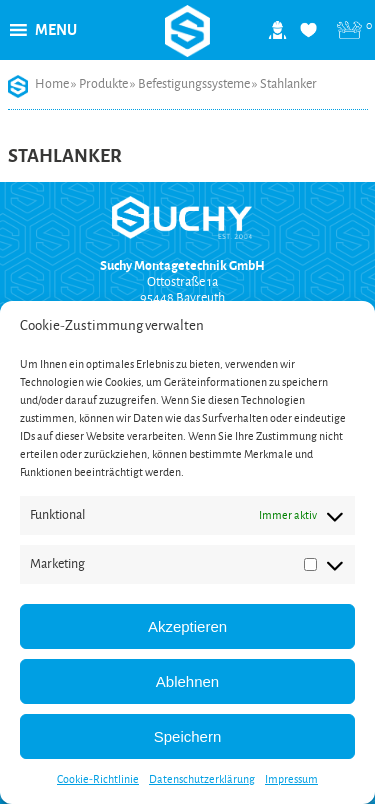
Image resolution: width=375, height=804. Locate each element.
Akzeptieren (187, 626)
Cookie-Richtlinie (98, 779)
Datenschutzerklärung (202, 779)
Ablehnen (187, 681)
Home (52, 84)
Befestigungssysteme (194, 84)
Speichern (188, 736)
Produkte (103, 84)
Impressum (291, 779)
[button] (56, 30)
